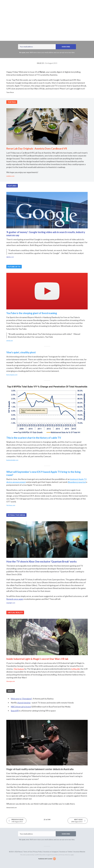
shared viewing (24, 703)
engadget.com (11, 603)
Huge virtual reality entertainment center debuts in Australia (40, 769)
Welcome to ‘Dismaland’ (21, 699)
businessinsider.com (12, 460)
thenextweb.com (12, 807)
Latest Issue (33, 6)
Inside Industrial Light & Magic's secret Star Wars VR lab (37, 659)
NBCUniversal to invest (21, 707)
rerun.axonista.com (58, 6)
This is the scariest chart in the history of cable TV (34, 438)
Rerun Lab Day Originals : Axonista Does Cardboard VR (37, 149)
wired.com (10, 341)
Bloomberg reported (77, 482)
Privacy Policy (38, 852)
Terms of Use (28, 852)
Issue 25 (47, 63)
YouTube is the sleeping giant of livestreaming (32, 313)
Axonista (40, 32)
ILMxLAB (75, 669)
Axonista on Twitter (66, 852)
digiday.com (10, 257)
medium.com (10, 176)
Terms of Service (66, 855)
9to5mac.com (11, 505)
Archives (43, 6)
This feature (19, 669)
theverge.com (11, 681)
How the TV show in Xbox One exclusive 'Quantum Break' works (41, 562)
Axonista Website (79, 852)
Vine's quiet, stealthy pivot (21, 352)
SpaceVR (15, 711)
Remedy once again (15, 599)
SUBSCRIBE (66, 47)
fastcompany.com (12, 375)
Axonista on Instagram (51, 852)
